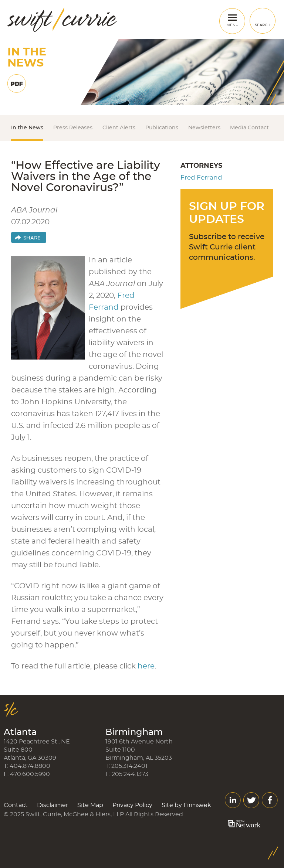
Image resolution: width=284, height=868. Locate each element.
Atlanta (20, 732)
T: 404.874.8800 (27, 766)
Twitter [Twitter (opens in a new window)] (251, 800)
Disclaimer (53, 805)
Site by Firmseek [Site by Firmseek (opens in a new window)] (186, 805)
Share (32, 238)
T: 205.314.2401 (126, 766)
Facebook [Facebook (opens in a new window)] (270, 800)
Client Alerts (119, 128)
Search (263, 25)
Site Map (90, 805)
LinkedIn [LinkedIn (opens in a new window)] (233, 800)
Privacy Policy (132, 805)
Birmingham (134, 732)
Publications (162, 128)
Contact (16, 805)
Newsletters (204, 128)
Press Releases (73, 128)
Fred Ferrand (201, 178)
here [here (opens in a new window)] (146, 666)
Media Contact (249, 128)
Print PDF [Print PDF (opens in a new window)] (17, 84)
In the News (27, 128)
